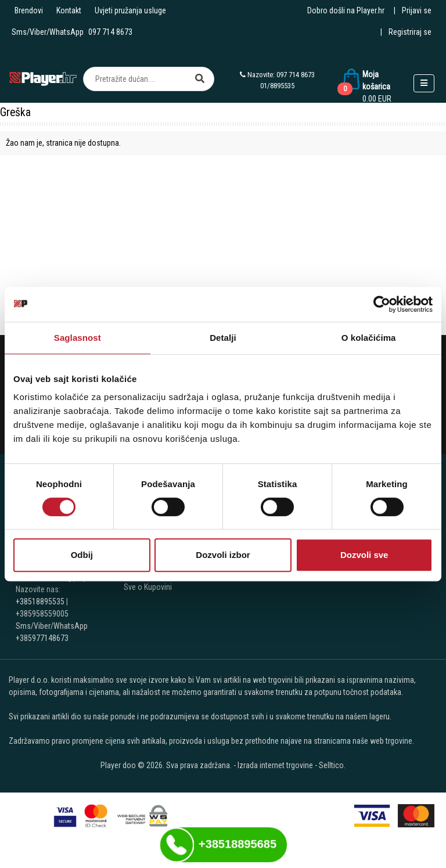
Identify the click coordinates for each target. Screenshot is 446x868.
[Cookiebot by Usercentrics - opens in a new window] (382, 304)
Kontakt (69, 10)
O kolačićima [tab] (369, 338)
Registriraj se (410, 32)
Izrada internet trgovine (275, 765)
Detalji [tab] (223, 338)
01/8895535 (277, 86)
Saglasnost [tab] (78, 338)
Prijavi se (417, 10)
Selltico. (332, 765)
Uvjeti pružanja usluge (130, 10)
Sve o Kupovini (148, 587)
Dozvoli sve (364, 555)
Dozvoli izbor (223, 555)
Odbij (82, 555)
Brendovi (29, 10)
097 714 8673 (110, 32)
